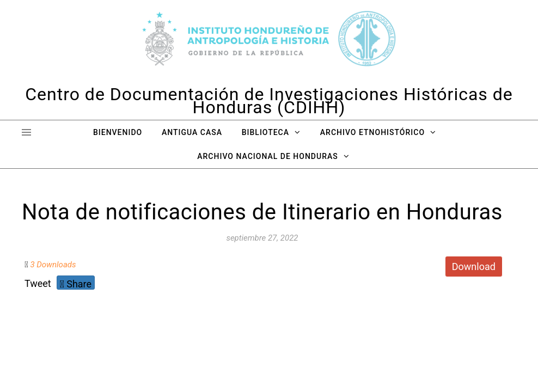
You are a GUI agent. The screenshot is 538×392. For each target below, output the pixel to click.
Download (474, 267)
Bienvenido (118, 132)
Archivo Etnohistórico (372, 132)
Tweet (38, 283)
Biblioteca (265, 132)
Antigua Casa (192, 132)
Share (76, 284)
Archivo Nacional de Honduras (267, 156)
